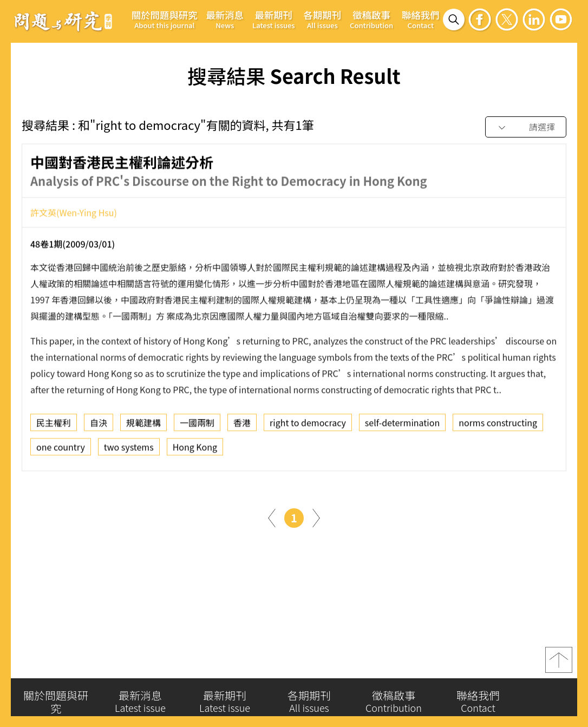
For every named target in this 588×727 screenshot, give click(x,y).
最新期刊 (274, 19)
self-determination (402, 427)
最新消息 (225, 19)
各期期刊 (322, 19)
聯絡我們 (420, 19)
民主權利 (54, 427)
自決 (99, 427)
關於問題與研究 (165, 19)
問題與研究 (63, 21)
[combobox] (526, 127)
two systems (129, 451)
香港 (242, 427)
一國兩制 (197, 427)
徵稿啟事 (371, 19)
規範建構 (143, 427)
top (559, 664)
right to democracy (308, 427)
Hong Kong (195, 451)
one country (61, 451)
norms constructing (498, 427)
